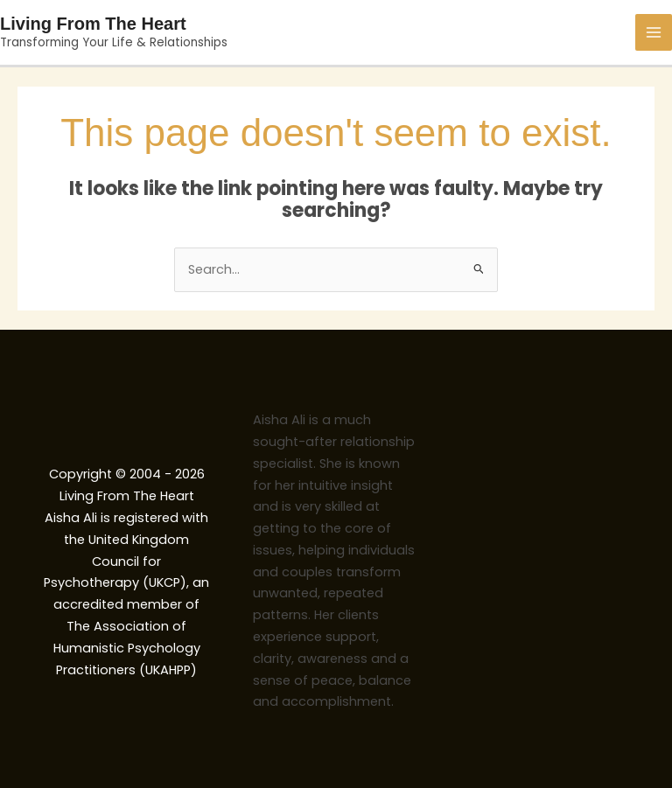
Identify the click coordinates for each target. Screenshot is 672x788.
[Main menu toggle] (654, 32)
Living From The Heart (93, 24)
